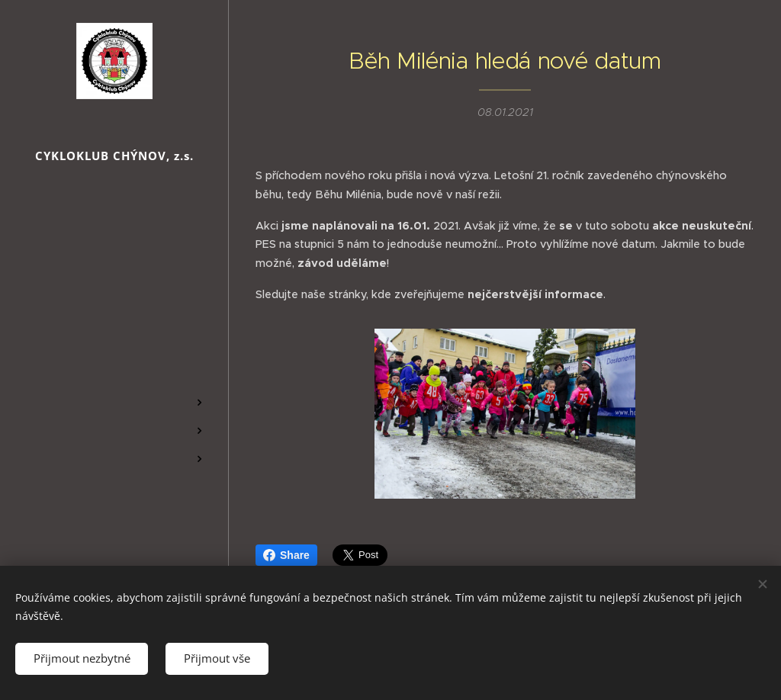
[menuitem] (114, 329)
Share (286, 555)
